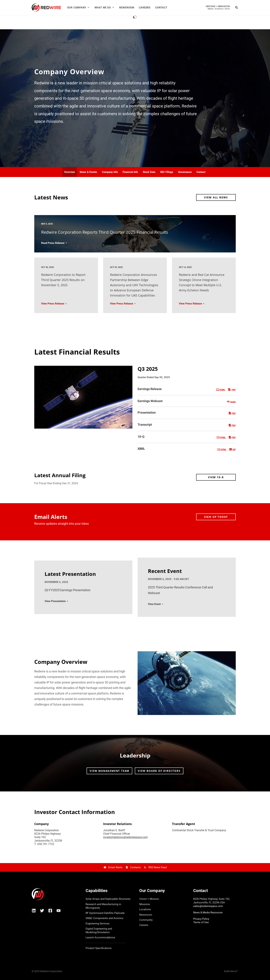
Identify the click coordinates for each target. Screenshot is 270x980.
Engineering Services (98, 924)
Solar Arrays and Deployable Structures (108, 899)
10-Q (141, 437)
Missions (145, 904)
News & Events (88, 172)
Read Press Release (53, 243)
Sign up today (216, 517)
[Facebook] (50, 911)
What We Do (105, 8)
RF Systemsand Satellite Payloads (105, 913)
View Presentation (55, 601)
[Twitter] (42, 911)
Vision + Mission (149, 899)
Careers (145, 8)
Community (146, 920)
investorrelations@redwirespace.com (125, 837)
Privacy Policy (201, 919)
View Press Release (53, 304)
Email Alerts (115, 867)
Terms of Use (201, 922)
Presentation (147, 413)
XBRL (141, 449)
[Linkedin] (34, 911)
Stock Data (149, 172)
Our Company (79, 8)
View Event (154, 604)
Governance (185, 172)
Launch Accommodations (100, 937)
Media (211, 9)
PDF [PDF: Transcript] (232, 425)
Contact (161, 8)
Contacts (135, 867)
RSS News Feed (157, 867)
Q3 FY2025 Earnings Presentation (67, 590)
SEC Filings (167, 172)
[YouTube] (59, 911)
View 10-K (216, 477)
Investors (219, 9)
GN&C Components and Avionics (105, 918)
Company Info (110, 172)
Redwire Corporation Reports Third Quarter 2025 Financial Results (105, 232)
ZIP (232, 449)
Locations (145, 909)
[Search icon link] (237, 8)
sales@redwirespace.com (208, 906)
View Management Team (109, 771)
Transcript (145, 425)
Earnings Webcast (150, 401)
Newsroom (127, 8)
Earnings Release (150, 389)
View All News (216, 197)
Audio (231, 402)
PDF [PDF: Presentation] (232, 413)
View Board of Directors (159, 771)
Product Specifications (99, 948)
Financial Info (130, 172)
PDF (232, 390)
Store (227, 9)
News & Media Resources (208, 912)
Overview (70, 172)
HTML (221, 390)
